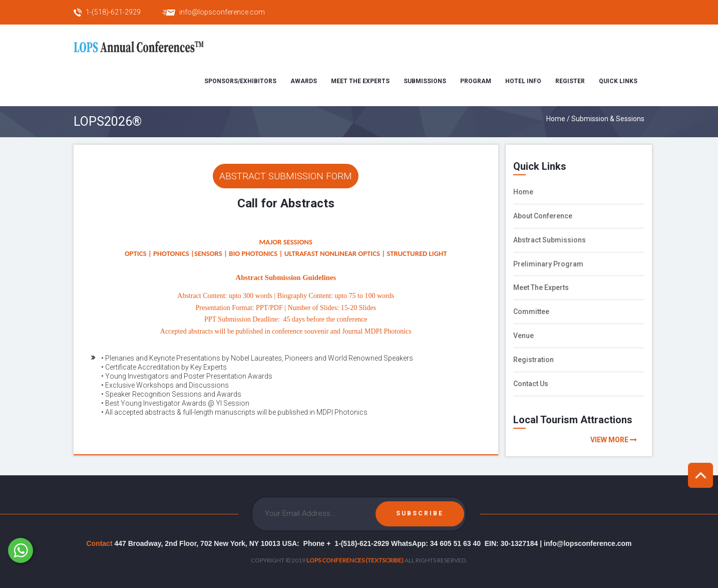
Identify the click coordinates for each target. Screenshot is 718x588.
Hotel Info (523, 81)
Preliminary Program (548, 264)
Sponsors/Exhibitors (240, 81)
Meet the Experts (360, 81)
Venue (523, 336)
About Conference (543, 216)
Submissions (425, 81)
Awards (304, 81)
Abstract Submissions (550, 240)
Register (570, 81)
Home (523, 192)
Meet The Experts (541, 287)
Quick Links (618, 81)
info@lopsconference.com (222, 12)
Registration (533, 360)
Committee (531, 312)
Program (476, 81)
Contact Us (531, 384)
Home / (559, 119)
